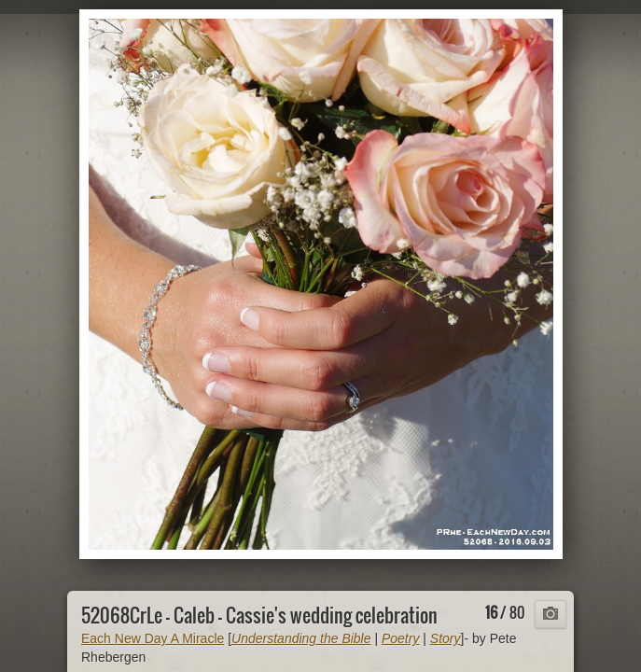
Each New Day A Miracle (153, 638)
